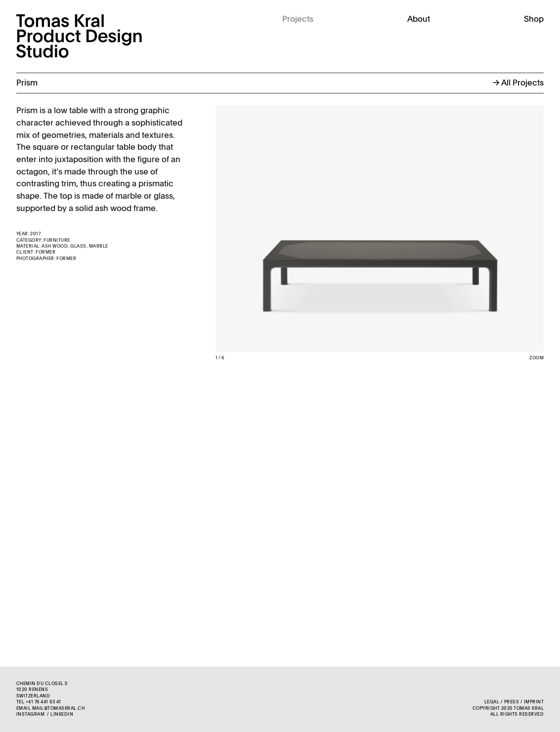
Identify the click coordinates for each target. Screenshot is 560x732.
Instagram (30, 714)
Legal (492, 702)
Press (512, 702)
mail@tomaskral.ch (58, 709)
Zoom (537, 358)
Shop (534, 20)
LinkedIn (62, 714)
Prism (27, 83)
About (419, 20)
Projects (298, 20)
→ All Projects (518, 83)
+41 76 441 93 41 (43, 702)
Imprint (534, 702)
